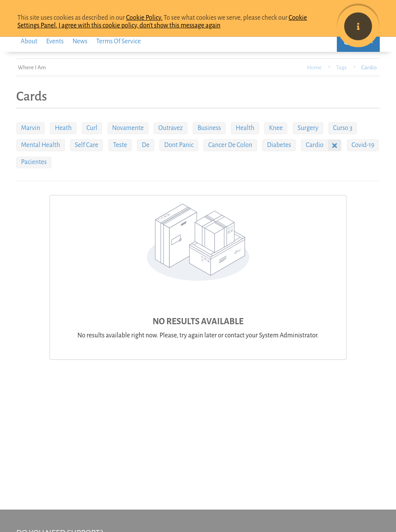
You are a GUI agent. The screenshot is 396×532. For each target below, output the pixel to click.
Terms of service (119, 41)
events (55, 41)
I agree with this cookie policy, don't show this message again (139, 26)
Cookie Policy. (144, 18)
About (29, 41)
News (80, 41)
